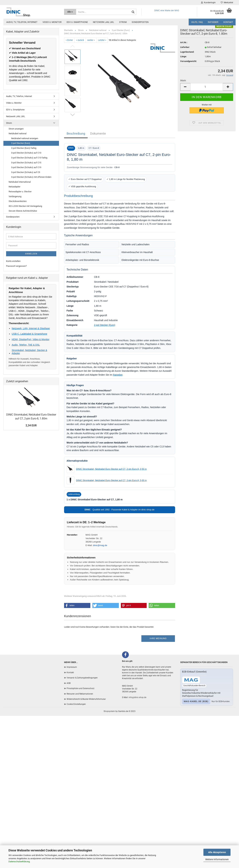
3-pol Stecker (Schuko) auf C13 (26, 153)
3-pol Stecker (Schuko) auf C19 (26, 167)
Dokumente (98, 133)
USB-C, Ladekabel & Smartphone (29, 334)
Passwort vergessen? (16, 266)
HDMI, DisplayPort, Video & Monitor (31, 339)
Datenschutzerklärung (19, 861)
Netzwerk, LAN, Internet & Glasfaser (31, 328)
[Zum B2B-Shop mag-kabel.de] (191, 680)
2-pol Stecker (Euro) (105, 325)
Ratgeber (213, 22)
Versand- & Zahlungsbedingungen (82, 678)
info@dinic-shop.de (137, 697)
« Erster (69, 40)
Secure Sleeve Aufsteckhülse (23, 211)
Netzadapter (14, 187)
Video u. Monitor (52, 22)
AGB (69, 683)
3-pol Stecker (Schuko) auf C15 (26, 163)
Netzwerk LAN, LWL (103, 22)
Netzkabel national (18, 133)
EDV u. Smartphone (77, 22)
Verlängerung (15, 196)
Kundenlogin (208, 3)
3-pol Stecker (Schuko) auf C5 (26, 172)
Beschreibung (76, 133)
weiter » (91, 40)
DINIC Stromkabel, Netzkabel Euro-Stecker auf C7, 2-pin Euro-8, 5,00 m (111, 480)
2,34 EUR (31, 425)
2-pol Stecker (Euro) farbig (24, 148)
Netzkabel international (20, 182)
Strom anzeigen (16, 129)
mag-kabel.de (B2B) (196, 701)
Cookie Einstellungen (76, 704)
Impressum (72, 667)
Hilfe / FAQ (197, 22)
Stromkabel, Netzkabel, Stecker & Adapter (29, 352)
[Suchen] (133, 12)
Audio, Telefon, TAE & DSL (26, 345)
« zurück (80, 40)
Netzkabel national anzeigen (25, 138)
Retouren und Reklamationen (80, 694)
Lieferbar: (185, 53)
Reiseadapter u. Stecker (20, 192)
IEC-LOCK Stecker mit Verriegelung (25, 206)
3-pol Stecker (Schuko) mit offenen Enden (31, 177)
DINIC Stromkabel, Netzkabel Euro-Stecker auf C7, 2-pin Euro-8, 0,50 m (111, 469)
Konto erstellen (13, 261)
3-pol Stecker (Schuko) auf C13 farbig (29, 158)
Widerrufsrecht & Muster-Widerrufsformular (86, 699)
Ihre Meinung (158, 638)
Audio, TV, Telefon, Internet (22, 22)
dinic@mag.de (100, 545)
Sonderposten (140, 22)
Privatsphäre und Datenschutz (81, 688)
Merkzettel (227, 3)
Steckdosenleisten (18, 201)
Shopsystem (109, 711)
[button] (77, 605)
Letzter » (102, 40)
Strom (123, 22)
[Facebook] (125, 655)
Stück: (183, 86)
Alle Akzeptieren (217, 852)
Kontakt (228, 22)
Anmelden (31, 254)
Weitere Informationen (217, 859)
